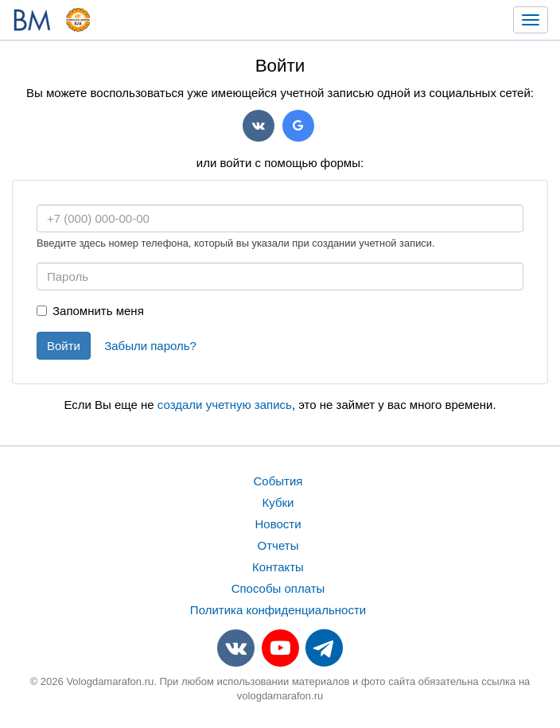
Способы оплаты (278, 588)
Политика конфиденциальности (278, 610)
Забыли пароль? (150, 346)
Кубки (278, 502)
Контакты (278, 567)
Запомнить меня (90, 311)
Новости (278, 524)
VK (259, 126)
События (278, 481)
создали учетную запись (225, 405)
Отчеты (278, 545)
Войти (64, 346)
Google (298, 126)
